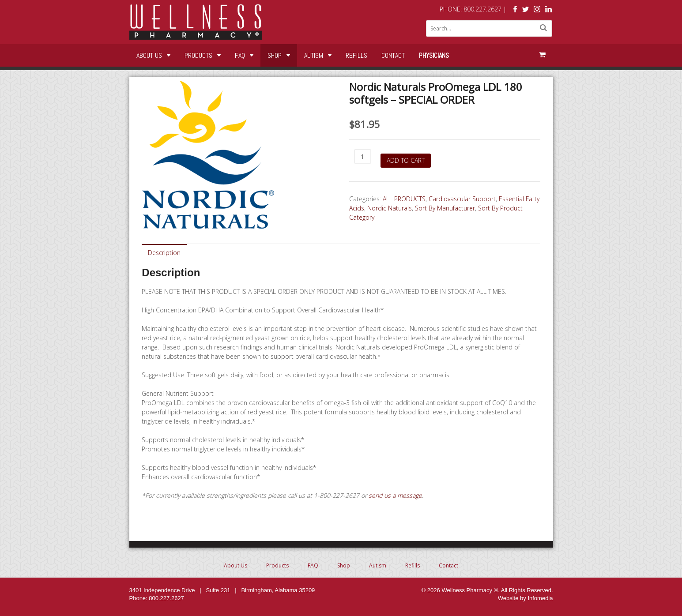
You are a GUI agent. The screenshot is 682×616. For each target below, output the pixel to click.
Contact (393, 55)
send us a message (395, 495)
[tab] (164, 252)
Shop (275, 55)
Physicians (434, 55)
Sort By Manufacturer (445, 208)
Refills (356, 55)
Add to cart (406, 160)
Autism (314, 55)
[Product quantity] (363, 156)
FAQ (240, 55)
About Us (149, 55)
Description (164, 253)
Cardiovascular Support (462, 199)
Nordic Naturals (390, 208)
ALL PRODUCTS (404, 199)
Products (198, 55)
